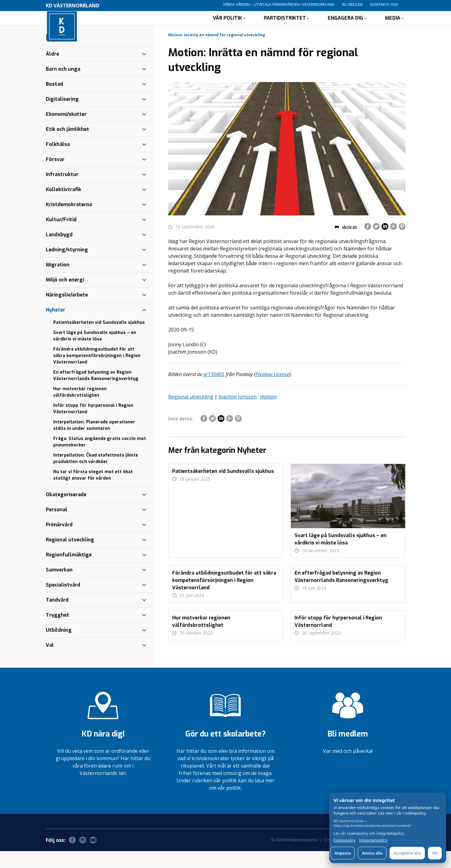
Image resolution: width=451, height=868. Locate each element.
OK (435, 853)
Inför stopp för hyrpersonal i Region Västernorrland (93, 426)
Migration (58, 282)
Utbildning (59, 647)
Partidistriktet (285, 26)
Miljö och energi (65, 297)
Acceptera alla (407, 853)
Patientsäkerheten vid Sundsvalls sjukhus (99, 339)
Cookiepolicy (344, 840)
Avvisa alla (372, 853)
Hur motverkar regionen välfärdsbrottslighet (80, 409)
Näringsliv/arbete (67, 312)
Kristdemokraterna (69, 221)
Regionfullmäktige (69, 572)
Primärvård (59, 542)
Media (393, 26)
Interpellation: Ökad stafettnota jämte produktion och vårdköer (96, 475)
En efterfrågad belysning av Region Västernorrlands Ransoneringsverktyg (96, 392)
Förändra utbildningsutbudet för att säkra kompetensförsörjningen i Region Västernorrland (97, 373)
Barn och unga (63, 86)
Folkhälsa (58, 161)
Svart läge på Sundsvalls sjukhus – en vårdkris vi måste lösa (95, 353)
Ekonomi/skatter (66, 131)
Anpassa (343, 853)
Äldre (52, 71)
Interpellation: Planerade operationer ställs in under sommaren (94, 442)
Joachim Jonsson (238, 414)
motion (268, 414)
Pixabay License (272, 391)
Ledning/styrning (67, 267)
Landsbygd (59, 251)
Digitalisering (62, 116)
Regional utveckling (191, 414)
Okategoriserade (66, 511)
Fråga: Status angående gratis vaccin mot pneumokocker (100, 459)
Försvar (55, 176)
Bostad (54, 101)
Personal (57, 526)
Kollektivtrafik (63, 206)
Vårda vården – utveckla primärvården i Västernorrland (279, 4)
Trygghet (57, 632)
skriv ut (346, 244)
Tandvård (57, 617)
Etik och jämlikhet (67, 146)
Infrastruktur (62, 191)
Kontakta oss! (384, 4)
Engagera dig (345, 26)
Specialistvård (63, 602)
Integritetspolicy (373, 840)
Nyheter (55, 327)
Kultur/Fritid (61, 236)
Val (50, 662)
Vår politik (227, 26)
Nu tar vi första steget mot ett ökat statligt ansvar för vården (93, 492)
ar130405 (214, 391)
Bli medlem (352, 4)
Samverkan (59, 587)
